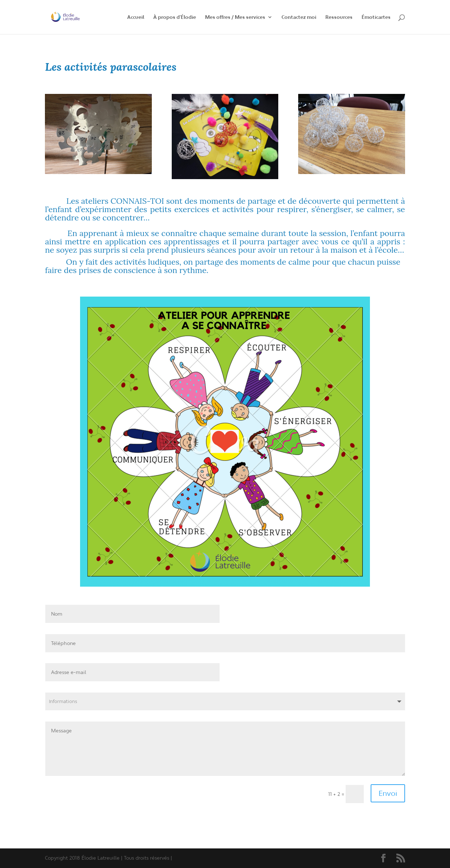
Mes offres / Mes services (235, 17)
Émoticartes (376, 17)
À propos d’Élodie (175, 17)
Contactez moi (299, 17)
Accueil (136, 17)
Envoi (388, 793)
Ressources (339, 17)
